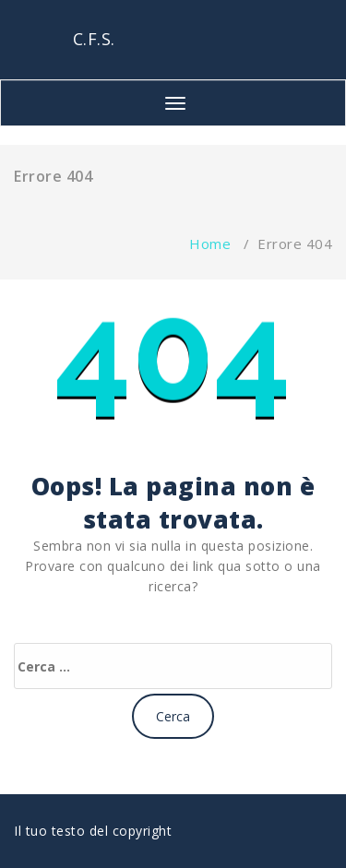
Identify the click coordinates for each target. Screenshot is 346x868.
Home (210, 244)
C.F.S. (94, 39)
